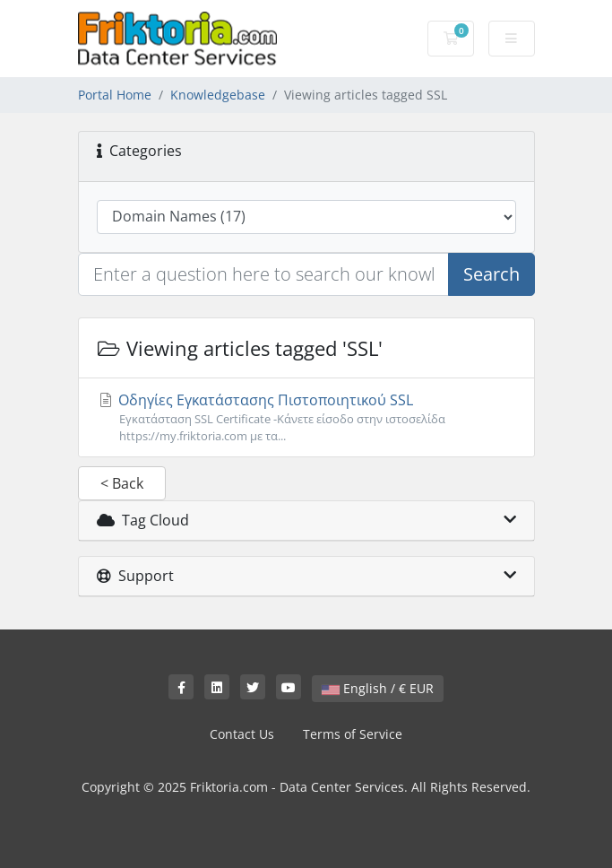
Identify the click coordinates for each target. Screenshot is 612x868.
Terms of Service (353, 734)
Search (491, 274)
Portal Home (115, 95)
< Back (122, 483)
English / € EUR (378, 688)
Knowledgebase (218, 95)
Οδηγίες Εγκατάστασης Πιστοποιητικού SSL (306, 417)
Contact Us (242, 734)
